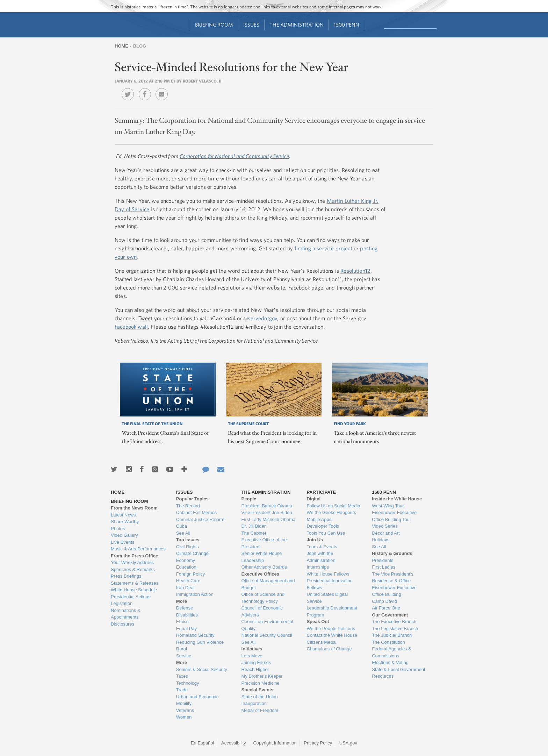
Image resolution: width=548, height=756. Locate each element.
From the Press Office (134, 556)
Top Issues (188, 540)
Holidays (381, 540)
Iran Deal (185, 588)
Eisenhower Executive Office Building (394, 591)
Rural (182, 649)
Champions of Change (329, 649)
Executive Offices (260, 574)
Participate (321, 492)
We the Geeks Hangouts (331, 512)
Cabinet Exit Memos (196, 512)
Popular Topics (192, 499)
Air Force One (386, 608)
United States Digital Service (327, 598)
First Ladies (384, 567)
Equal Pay (186, 629)
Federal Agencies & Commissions (392, 652)
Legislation (122, 603)
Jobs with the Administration (321, 557)
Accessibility (234, 743)
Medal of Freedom (260, 710)
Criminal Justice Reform (200, 519)
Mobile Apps (319, 519)
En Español (203, 743)
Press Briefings (126, 576)
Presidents (383, 560)
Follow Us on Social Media (333, 506)
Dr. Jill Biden (254, 526)
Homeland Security (195, 635)
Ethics (182, 622)
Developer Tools (323, 526)
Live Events (122, 542)
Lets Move (252, 656)
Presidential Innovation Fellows (330, 584)
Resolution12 (355, 271)
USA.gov (348, 743)
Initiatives (252, 649)
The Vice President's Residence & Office (393, 577)
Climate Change (192, 553)
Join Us (315, 540)
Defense (185, 608)
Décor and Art (386, 533)
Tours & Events (322, 547)
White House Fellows (328, 574)
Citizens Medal (321, 642)
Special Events (258, 690)
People (249, 499)
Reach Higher (255, 669)
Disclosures (122, 624)
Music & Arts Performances (138, 549)
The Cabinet (254, 533)
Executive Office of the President (264, 543)
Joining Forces (256, 662)
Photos (118, 529)
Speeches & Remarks (133, 569)
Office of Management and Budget (268, 584)
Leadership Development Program (332, 611)
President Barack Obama (267, 506)
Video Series (385, 526)
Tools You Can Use (326, 533)
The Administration (297, 25)
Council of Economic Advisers (262, 611)
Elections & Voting (390, 662)
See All (183, 533)
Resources (383, 676)
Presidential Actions (131, 597)
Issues (251, 25)
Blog (140, 46)
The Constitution (388, 642)
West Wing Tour (388, 506)
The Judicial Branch (392, 635)
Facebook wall (131, 327)
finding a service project (323, 248)
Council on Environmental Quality (267, 625)
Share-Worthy (125, 522)
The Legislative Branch (395, 629)
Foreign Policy (190, 574)
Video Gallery (124, 535)
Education (186, 567)
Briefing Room (214, 25)
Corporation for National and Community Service (234, 156)
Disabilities (187, 615)
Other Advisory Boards (264, 567)
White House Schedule (134, 590)
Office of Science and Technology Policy (263, 598)
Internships (318, 567)
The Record (188, 506)
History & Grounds (392, 553)
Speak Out (318, 622)
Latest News (123, 515)
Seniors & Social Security (202, 669)
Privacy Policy (318, 743)
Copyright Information (275, 743)
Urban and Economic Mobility (197, 700)
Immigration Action (195, 594)
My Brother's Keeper (262, 676)
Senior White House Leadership (262, 557)
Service (184, 656)
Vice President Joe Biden (267, 512)
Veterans (185, 710)
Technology (188, 683)
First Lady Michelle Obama (269, 519)
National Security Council (267, 635)
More (182, 601)
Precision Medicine (261, 683)
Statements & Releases (135, 583)
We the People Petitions (331, 629)
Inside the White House (397, 499)
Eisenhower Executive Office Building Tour (394, 516)
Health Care (188, 581)
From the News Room (134, 508)
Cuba (182, 526)
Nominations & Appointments (126, 614)
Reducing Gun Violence (200, 642)
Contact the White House (332, 635)
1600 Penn (347, 25)
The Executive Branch (394, 622)
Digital (313, 499)
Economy (186, 560)
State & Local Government (398, 669)
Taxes (182, 676)
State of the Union (260, 697)
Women (184, 717)
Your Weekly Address (132, 562)
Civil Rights (188, 547)
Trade (182, 690)
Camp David (384, 601)
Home (121, 46)
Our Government (390, 615)
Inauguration (254, 703)
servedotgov (262, 318)
